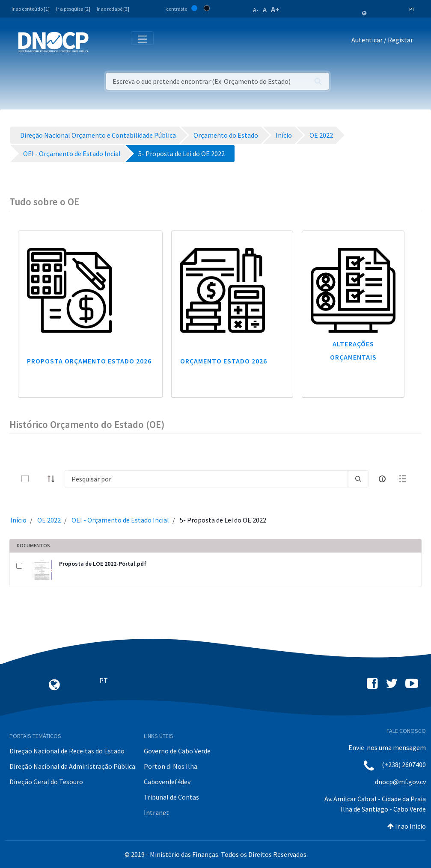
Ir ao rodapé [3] (113, 9)
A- (256, 10)
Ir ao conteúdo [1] (31, 9)
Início (18, 520)
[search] (358, 479)
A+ (275, 9)
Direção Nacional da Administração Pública (72, 766)
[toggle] (39, 479)
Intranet (156, 812)
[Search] (206, 479)
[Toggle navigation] (100, 42)
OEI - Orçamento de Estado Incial (120, 520)
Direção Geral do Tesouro (46, 782)
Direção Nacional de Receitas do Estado (67, 751)
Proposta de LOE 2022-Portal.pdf (103, 564)
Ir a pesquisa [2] (73, 9)
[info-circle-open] (382, 479)
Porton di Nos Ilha (171, 766)
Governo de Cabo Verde (177, 751)
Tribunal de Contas (171, 797)
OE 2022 (49, 520)
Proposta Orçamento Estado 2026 (89, 361)
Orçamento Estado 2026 (224, 361)
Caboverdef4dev (167, 782)
